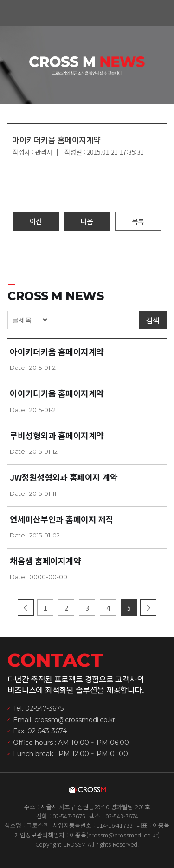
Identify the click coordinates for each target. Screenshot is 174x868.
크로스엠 (87, 13)
